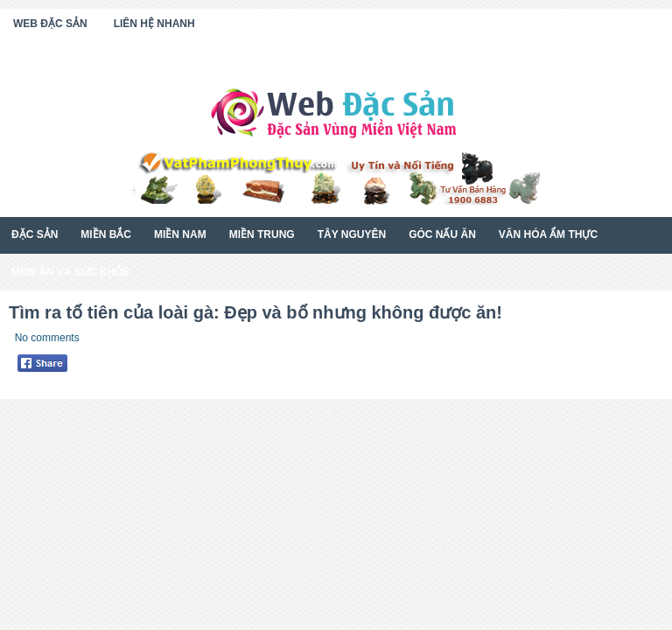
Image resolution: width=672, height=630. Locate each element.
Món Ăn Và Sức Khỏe (70, 272)
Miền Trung (262, 234)
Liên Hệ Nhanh (154, 24)
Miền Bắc (106, 234)
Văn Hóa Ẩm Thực (548, 234)
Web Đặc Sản (50, 24)
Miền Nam (180, 234)
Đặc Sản (35, 234)
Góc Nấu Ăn (442, 234)
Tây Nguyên (352, 234)
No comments (47, 338)
